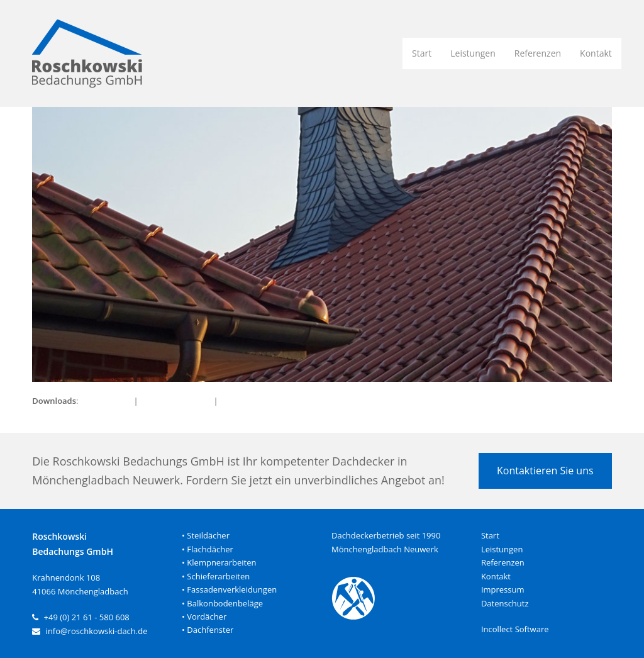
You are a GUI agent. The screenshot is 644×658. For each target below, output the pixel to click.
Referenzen (503, 562)
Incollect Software (515, 629)
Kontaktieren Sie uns (545, 471)
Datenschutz (505, 603)
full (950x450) (106, 401)
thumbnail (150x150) (259, 401)
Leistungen (502, 549)
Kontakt (496, 576)
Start (490, 535)
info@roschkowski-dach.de (97, 631)
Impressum (503, 589)
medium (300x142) (176, 401)
